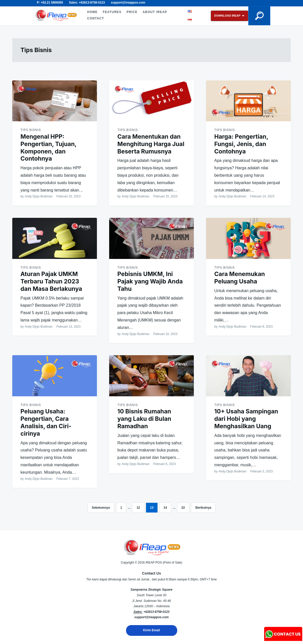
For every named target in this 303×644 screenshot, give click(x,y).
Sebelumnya (101, 508)
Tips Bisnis (31, 130)
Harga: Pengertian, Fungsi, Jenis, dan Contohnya (241, 144)
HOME (92, 12)
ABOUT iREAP (155, 12)
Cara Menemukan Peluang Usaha (240, 278)
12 (138, 508)
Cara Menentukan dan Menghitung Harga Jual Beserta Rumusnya (151, 144)
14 (165, 508)
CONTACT (96, 18)
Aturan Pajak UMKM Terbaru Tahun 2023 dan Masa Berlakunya (51, 281)
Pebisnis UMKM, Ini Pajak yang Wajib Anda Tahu (150, 281)
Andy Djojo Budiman (39, 196)
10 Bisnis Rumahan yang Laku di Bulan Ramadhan (144, 419)
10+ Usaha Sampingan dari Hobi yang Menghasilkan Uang (246, 419)
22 (183, 508)
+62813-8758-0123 (156, 612)
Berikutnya (203, 508)
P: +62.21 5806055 (50, 3)
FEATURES (112, 12)
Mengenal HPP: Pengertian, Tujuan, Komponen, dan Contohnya (48, 148)
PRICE (132, 12)
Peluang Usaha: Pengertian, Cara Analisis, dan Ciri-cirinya (46, 422)
